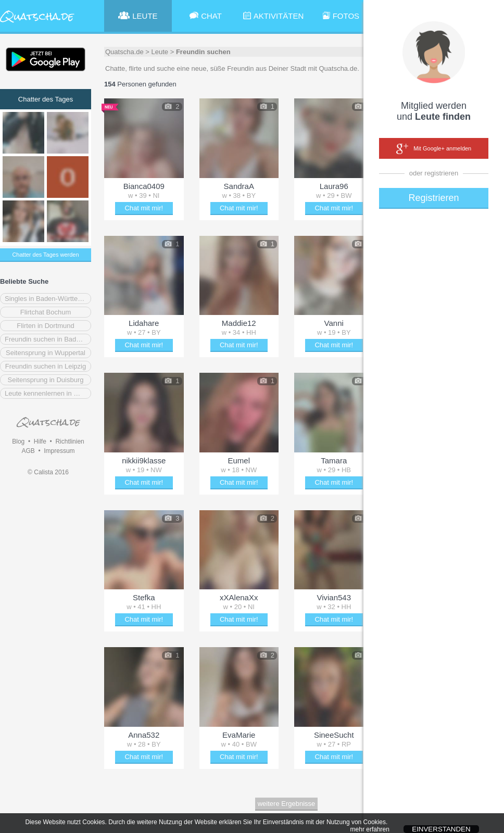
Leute (160, 52)
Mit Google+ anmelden (434, 149)
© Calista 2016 (48, 472)
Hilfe (40, 441)
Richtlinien (70, 441)
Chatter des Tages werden (45, 255)
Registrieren (433, 198)
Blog (18, 441)
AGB (28, 451)
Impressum (59, 451)
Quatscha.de (124, 52)
